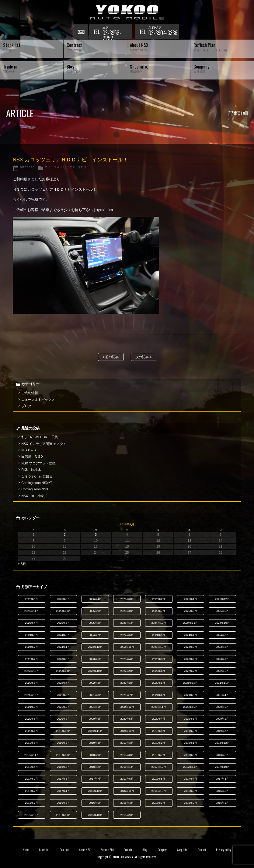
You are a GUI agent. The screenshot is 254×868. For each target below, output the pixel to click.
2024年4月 (191, 635)
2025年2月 (95, 623)
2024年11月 (190, 623)
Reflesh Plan (107, 850)
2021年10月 (32, 695)
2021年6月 (159, 695)
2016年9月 (191, 791)
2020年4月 (159, 719)
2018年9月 (95, 755)
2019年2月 (159, 743)
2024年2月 (32, 647)
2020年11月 (159, 707)
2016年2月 (191, 803)
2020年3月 (191, 719)
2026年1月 (191, 599)
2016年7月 (32, 803)
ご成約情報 (30, 393)
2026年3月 (127, 599)
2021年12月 (190, 683)
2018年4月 (32, 767)
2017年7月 (95, 779)
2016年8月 (222, 791)
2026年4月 (95, 599)
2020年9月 (222, 707)
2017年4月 (191, 779)
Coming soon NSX (35, 489)
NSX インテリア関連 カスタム (44, 444)
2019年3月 (127, 743)
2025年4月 (32, 623)
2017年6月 (127, 779)
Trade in (128, 850)
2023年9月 (191, 647)
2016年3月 (159, 803)
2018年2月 (95, 767)
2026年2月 (159, 599)
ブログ (82, 167)
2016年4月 (127, 803)
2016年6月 (63, 803)
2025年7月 (159, 611)
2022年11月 (63, 671)
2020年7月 (63, 719)
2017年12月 (159, 767)
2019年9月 (159, 731)
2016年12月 (95, 791)
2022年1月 (159, 683)
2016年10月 (159, 791)
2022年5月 (32, 683)
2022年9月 (127, 671)
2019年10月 (127, 731)
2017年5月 (159, 779)
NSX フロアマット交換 (38, 463)
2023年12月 (95, 647)
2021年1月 (95, 707)
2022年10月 (95, 671)
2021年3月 (32, 707)
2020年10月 (190, 707)
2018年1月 (127, 767)
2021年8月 (95, 695)
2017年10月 (222, 767)
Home (26, 850)
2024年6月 (127, 635)
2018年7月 (159, 755)
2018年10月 (63, 755)
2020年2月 (222, 719)
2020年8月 (32, 719)
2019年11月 (95, 731)
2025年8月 (127, 611)
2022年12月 (32, 671)
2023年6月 (63, 659)
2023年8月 (222, 647)
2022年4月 (63, 683)
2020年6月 (95, 719)
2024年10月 (222, 623)
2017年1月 (63, 791)
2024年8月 (63, 635)
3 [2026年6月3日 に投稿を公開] (96, 535)
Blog (145, 850)
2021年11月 (222, 683)
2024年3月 (222, 635)
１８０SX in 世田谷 (37, 476)
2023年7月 (32, 659)
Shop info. (182, 850)
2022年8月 (159, 671)
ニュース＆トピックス (60, 167)
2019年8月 (191, 731)
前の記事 (111, 357)
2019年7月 (222, 731)
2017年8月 (63, 779)
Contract (64, 850)
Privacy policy (224, 850)
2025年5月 (222, 611)
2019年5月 (63, 743)
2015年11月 (63, 815)
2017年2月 (32, 791)
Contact (202, 850)
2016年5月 (95, 803)
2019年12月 (63, 731)
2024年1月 (63, 647)
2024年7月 (95, 635)
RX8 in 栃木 (31, 470)
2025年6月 (191, 611)
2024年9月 (32, 635)
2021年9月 (63, 695)
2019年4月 (95, 743)
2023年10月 (159, 647)
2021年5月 (191, 695)
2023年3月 (159, 659)
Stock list (44, 850)
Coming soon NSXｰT (37, 483)
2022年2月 (127, 683)
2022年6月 (222, 671)
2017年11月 (190, 767)
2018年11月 (32, 755)
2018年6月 (191, 755)
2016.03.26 (27, 167)
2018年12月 (222, 743)
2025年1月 (127, 623)
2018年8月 (127, 755)
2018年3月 (63, 767)
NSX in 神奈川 (34, 496)
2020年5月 (127, 719)
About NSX (85, 850)
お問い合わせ (81, 32)
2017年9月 (32, 779)
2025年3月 (63, 623)
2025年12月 (222, 599)
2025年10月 (63, 611)
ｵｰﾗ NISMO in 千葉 (40, 437)
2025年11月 (32, 611)
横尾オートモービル (127, 12)
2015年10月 (95, 815)
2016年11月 (127, 791)
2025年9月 (95, 611)
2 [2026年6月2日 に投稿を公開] (65, 535)
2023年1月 (222, 659)
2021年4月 (222, 695)
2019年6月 (32, 743)
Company (162, 850)
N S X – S (28, 450)
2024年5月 (159, 635)
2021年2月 (63, 707)
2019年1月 (191, 743)
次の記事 (143, 357)
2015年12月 (32, 815)
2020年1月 (32, 731)
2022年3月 (95, 683)
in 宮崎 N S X (32, 457)
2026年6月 (32, 599)
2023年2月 (191, 659)
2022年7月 (191, 671)
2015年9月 (127, 815)
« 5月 (22, 564)
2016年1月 (222, 803)
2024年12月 (159, 623)
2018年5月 (222, 755)
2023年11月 (127, 647)
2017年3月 (222, 779)
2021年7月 (127, 695)
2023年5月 (95, 659)
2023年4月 (127, 659)
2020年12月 (127, 707)
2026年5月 (63, 599)
